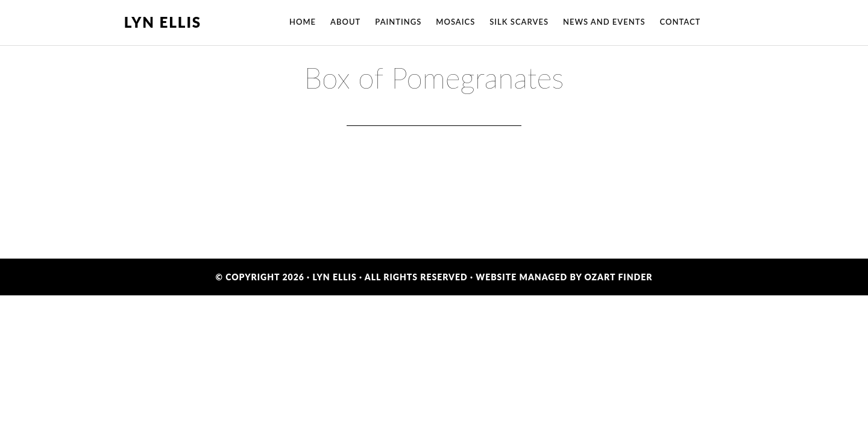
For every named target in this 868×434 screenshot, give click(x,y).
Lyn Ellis (163, 22)
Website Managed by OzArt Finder (564, 277)
